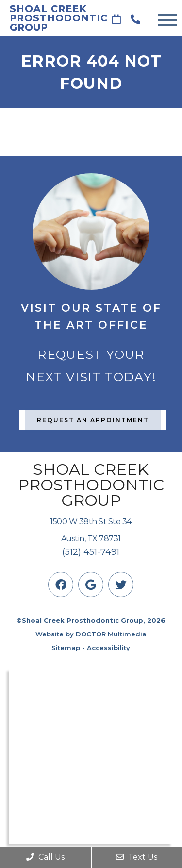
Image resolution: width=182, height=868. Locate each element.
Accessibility (108, 648)
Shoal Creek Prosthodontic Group (53, 18)
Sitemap (66, 648)
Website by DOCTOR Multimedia (91, 634)
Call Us (45, 857)
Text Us (137, 857)
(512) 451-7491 (91, 552)
